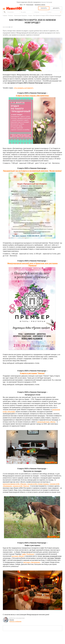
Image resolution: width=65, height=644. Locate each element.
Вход (21, 5)
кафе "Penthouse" (28, 554)
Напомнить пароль (40, 5)
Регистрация (30, 5)
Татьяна (12, 620)
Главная (5, 15)
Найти (4, 12)
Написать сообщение (15, 621)
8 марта (30, 15)
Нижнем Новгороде (47, 2)
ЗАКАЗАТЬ (44, 8)
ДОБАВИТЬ (56, 8)
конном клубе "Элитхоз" (21, 486)
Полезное (11, 15)
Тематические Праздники (21, 15)
